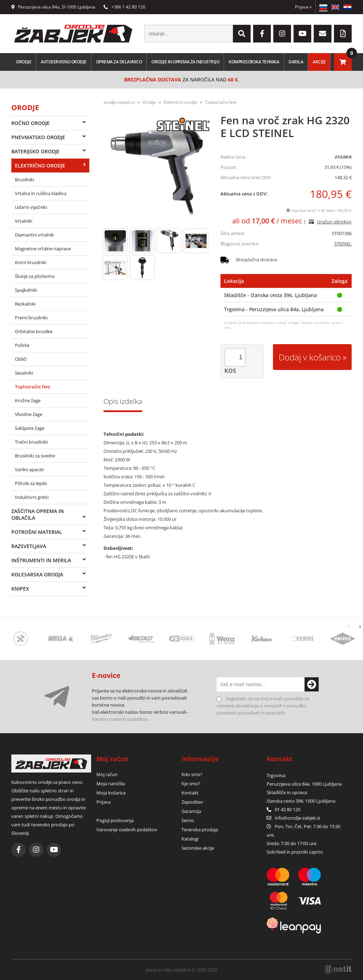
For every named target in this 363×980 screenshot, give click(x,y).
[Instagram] (282, 34)
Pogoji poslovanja (115, 820)
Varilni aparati (29, 469)
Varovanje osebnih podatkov (127, 830)
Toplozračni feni (33, 387)
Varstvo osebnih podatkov (120, 719)
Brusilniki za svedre (35, 456)
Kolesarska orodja (37, 574)
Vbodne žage (29, 414)
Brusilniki (24, 180)
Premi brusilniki (31, 318)
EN (335, 7)
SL (323, 7)
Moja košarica (111, 793)
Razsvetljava (29, 546)
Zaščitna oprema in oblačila (38, 514)
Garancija (191, 811)
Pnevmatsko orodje (38, 137)
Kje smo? (191, 784)
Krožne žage (28, 400)
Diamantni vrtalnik (34, 235)
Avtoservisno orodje (64, 62)
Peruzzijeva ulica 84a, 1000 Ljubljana (304, 784)
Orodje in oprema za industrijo (185, 62)
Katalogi (190, 839)
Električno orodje (40, 166)
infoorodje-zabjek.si (297, 818)
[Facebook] (262, 34)
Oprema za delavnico (119, 62)
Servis (188, 820)
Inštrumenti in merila (41, 560)
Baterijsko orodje (35, 151)
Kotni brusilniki (31, 262)
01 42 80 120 (283, 809)
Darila (296, 62)
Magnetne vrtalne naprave (43, 249)
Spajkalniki (26, 290)
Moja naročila (111, 784)
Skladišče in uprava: (288, 792)
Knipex (20, 589)
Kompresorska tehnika (254, 62)
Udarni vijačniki (31, 207)
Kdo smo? (192, 774)
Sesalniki (24, 373)
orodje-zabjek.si (119, 102)
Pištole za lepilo (31, 483)
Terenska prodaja (200, 830)
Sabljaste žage (30, 428)
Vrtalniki (24, 221)
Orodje (24, 62)
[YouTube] (302, 34)
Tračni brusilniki (31, 442)
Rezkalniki (25, 304)
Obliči (21, 359)
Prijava (303, 7)
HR (347, 7)
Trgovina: (276, 775)
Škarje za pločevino (35, 276)
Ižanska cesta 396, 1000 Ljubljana (301, 801)
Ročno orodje (30, 123)
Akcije (319, 62)
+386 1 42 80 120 (124, 7)
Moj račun (107, 774)
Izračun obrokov (334, 222)
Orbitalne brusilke (34, 331)
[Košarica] (343, 62)
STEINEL (343, 244)
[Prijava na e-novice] (312, 684)
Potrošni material (37, 532)
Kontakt (190, 793)
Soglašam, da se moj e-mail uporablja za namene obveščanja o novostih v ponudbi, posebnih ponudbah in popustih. (263, 706)
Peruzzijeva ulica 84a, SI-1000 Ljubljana (53, 7)
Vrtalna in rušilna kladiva (41, 193)
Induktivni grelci (32, 497)
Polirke (22, 345)
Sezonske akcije (198, 848)
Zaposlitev (192, 802)
